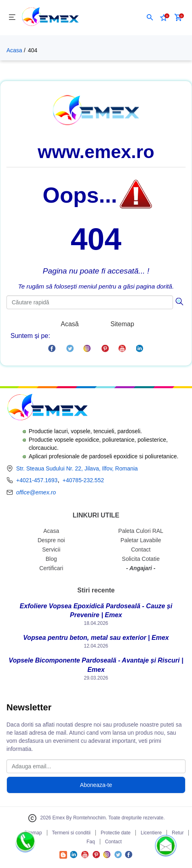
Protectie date (116, 833)
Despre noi (51, 540)
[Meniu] (12, 18)
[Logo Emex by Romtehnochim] (47, 408)
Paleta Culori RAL (141, 531)
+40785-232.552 (83, 480)
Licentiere (151, 833)
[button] (150, 17)
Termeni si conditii (71, 833)
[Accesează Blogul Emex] (63, 856)
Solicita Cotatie (141, 559)
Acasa (14, 50)
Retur (178, 833)
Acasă (70, 324)
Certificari (51, 568)
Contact (141, 549)
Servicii (51, 549)
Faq (91, 842)
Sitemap (122, 324)
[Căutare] (179, 301)
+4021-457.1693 (37, 480)
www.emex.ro (96, 152)
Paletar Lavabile (141, 540)
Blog (51, 559)
